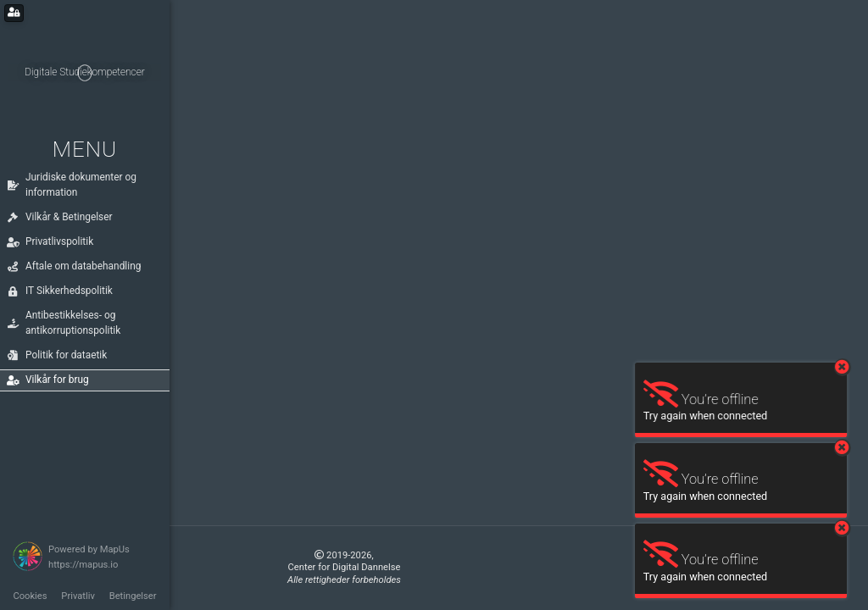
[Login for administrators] (14, 13)
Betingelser (133, 596)
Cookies (30, 596)
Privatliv (78, 596)
